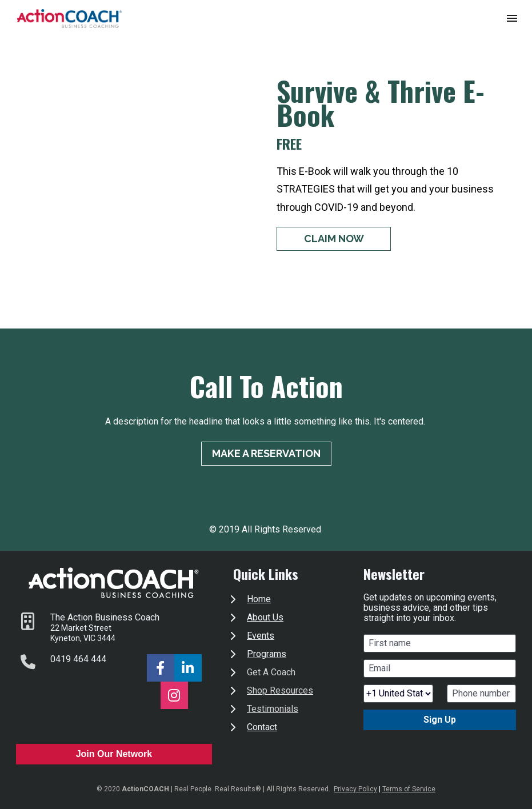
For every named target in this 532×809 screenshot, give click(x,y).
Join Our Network (114, 754)
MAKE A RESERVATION (266, 453)
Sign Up (440, 720)
